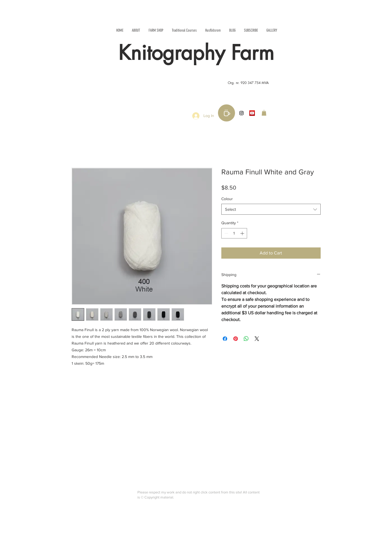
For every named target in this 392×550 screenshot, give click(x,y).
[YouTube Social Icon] (252, 113)
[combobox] (271, 209)
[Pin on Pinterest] (236, 339)
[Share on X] (257, 339)
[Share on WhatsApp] (246, 339)
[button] (264, 113)
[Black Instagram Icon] (241, 113)
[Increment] (243, 233)
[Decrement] (226, 233)
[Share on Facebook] (225, 339)
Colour (227, 199)
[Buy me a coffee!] (226, 113)
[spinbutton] (234, 233)
